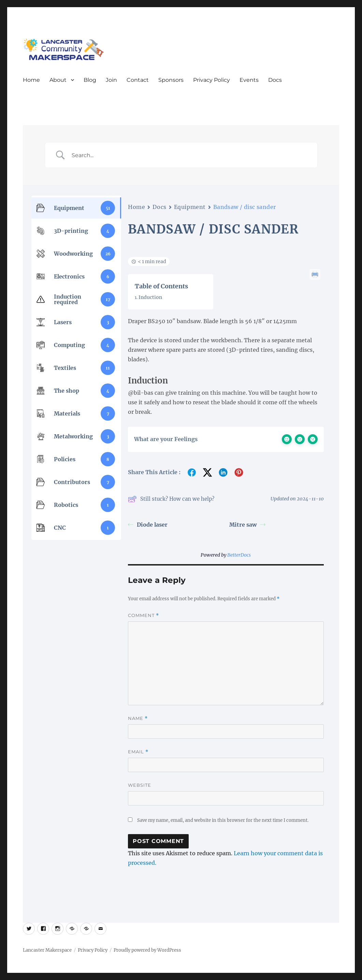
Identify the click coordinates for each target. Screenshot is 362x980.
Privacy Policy (212, 80)
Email (138, 752)
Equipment (190, 207)
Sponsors (171, 80)
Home (31, 80)
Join (111, 80)
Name (138, 718)
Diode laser (148, 525)
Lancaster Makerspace (47, 950)
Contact (138, 80)
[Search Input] (190, 155)
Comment (143, 615)
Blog (90, 80)
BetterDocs (239, 555)
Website (140, 785)
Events (249, 80)
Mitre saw (247, 525)
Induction (150, 297)
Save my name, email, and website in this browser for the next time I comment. (223, 820)
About (58, 80)
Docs (275, 80)
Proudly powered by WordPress (147, 950)
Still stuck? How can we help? (171, 499)
